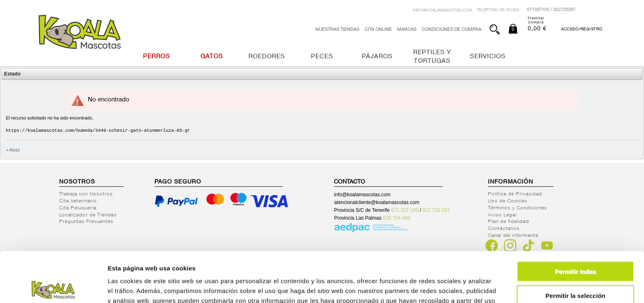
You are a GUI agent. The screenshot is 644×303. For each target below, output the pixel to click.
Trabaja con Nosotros (86, 194)
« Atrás (13, 150)
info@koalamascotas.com (443, 11)
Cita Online (378, 30)
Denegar (575, 269)
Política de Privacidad (515, 194)
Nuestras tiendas (337, 30)
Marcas (407, 30)
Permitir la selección (575, 245)
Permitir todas (576, 221)
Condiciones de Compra (452, 30)
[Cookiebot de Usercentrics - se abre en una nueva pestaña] (53, 287)
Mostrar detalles (445, 287)
